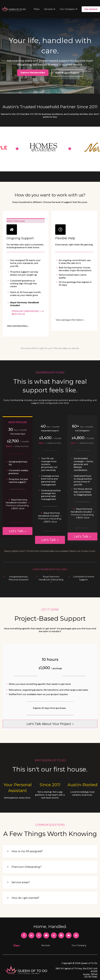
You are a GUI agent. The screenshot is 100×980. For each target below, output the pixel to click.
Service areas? (21, 866)
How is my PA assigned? (27, 835)
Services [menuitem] (46, 929)
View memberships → (18, 310)
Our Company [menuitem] (79, 929)
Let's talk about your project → (50, 708)
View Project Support (67, 73)
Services (48, 9)
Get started (91, 9)
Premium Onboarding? (26, 851)
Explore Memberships (33, 73)
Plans (37, 9)
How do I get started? (25, 882)
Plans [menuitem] (17, 929)
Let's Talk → (18, 515)
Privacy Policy (90, 965)
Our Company (67, 9)
